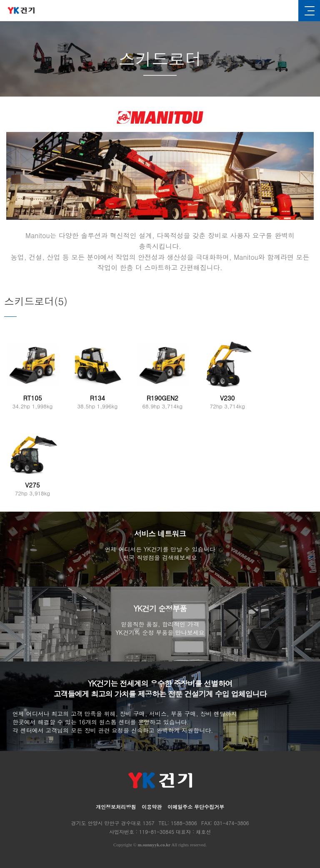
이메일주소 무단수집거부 (196, 807)
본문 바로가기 (0, 0)
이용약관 (152, 807)
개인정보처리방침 (116, 807)
